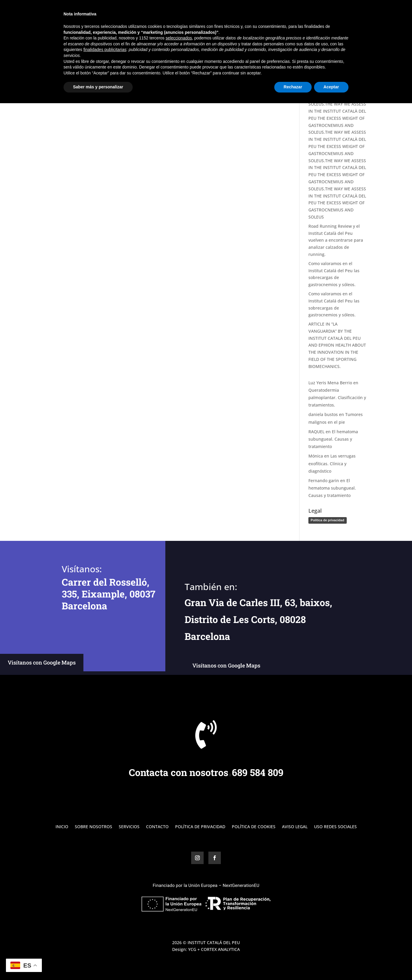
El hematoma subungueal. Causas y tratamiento (333, 439)
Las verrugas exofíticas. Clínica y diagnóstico (332, 463)
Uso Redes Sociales (335, 827)
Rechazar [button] (293, 964)
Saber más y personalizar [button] (98, 964)
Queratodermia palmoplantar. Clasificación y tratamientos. (337, 397)
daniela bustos (323, 414)
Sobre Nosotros (282, 12)
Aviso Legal (295, 827)
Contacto (357, 12)
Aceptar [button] (331, 964)
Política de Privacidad (200, 827)
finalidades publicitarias (105, 926)
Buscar (356, 47)
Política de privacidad (328, 520)
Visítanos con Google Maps (42, 662)
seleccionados (179, 915)
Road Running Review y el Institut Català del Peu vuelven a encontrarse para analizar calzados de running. (336, 240)
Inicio (252, 12)
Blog (335, 12)
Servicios (314, 12)
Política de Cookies (254, 827)
